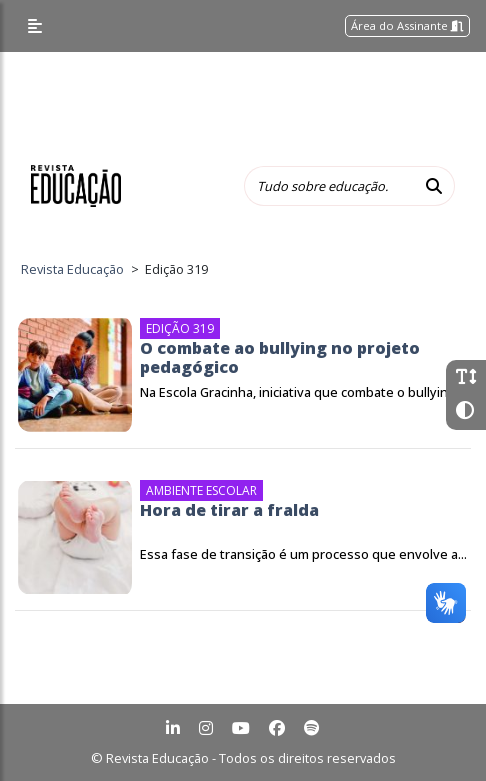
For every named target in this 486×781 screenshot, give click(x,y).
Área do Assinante (407, 25)
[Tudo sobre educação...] (329, 186)
